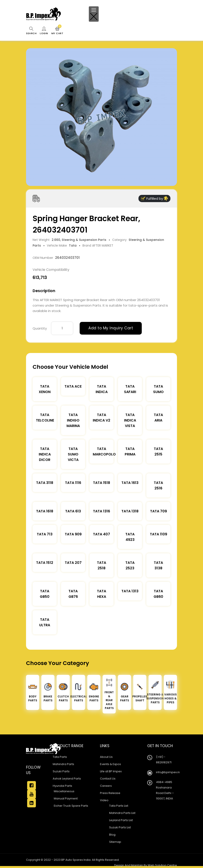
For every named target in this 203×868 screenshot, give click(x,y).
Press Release (110, 793)
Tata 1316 (101, 511)
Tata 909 (73, 534)
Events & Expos (110, 764)
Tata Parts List (119, 806)
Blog (112, 835)
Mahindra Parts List (122, 813)
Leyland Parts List (121, 820)
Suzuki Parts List (120, 827)
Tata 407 (101, 534)
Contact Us (108, 779)
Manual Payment (66, 798)
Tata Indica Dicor (45, 454)
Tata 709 (158, 511)
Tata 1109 (158, 534)
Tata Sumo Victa (73, 454)
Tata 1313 (130, 591)
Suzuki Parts (61, 771)
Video (104, 800)
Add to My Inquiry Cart (111, 328)
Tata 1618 (45, 511)
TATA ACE (73, 386)
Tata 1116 (73, 483)
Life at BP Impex (111, 771)
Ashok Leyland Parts (67, 779)
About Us (106, 757)
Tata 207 (73, 563)
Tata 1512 (45, 563)
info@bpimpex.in (168, 772)
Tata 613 (73, 511)
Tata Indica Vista (130, 420)
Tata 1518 (101, 483)
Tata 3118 (45, 483)
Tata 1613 (130, 483)
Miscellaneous (64, 791)
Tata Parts (60, 757)
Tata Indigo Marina (73, 420)
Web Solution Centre (162, 865)
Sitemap (115, 842)
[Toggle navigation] (94, 14)
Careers (106, 786)
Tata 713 (45, 534)
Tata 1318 (130, 511)
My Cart (57, 31)
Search (31, 31)
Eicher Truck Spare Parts (71, 806)
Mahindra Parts (63, 764)
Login (44, 31)
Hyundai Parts (62, 786)
